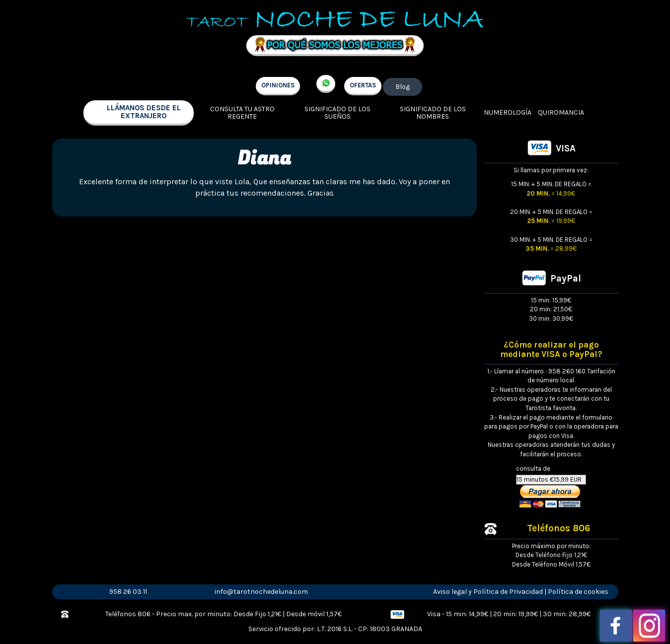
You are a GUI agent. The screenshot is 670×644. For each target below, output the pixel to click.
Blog (403, 87)
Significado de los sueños (337, 113)
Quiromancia (561, 112)
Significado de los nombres (433, 113)
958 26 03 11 (128, 592)
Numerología (508, 112)
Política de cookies (578, 592)
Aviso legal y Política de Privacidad (488, 592)
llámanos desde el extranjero (144, 112)
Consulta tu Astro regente (242, 113)
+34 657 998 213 (326, 84)
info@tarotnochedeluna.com (261, 592)
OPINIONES (278, 85)
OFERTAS (363, 85)
